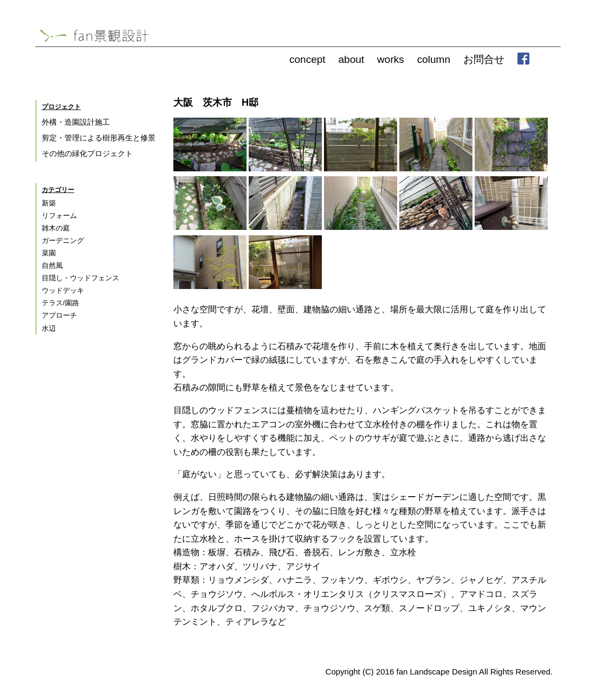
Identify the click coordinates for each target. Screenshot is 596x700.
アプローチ (59, 315)
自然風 (52, 265)
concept (307, 59)
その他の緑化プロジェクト (87, 153)
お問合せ (484, 59)
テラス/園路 (60, 303)
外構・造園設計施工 (76, 122)
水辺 (49, 328)
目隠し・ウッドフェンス (80, 278)
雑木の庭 (56, 228)
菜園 (49, 253)
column (434, 59)
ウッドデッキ (63, 290)
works (391, 59)
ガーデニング (63, 240)
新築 (49, 203)
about (352, 59)
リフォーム (59, 216)
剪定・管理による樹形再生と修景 (99, 138)
